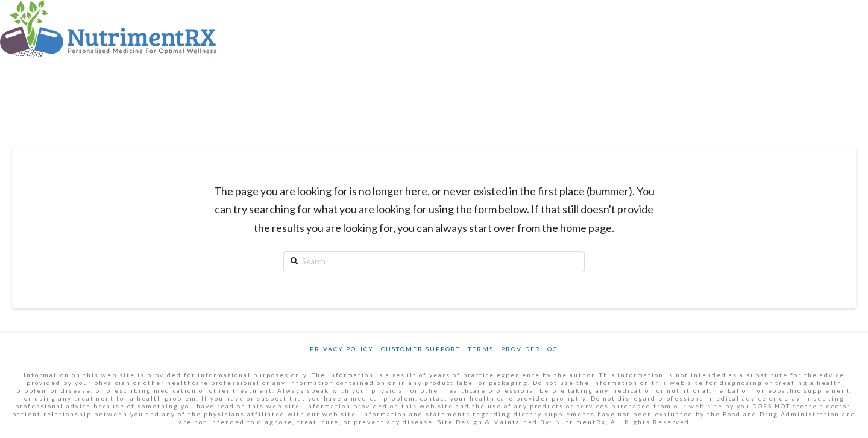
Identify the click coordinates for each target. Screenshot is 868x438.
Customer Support (421, 349)
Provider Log (530, 349)
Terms (481, 349)
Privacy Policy (342, 349)
